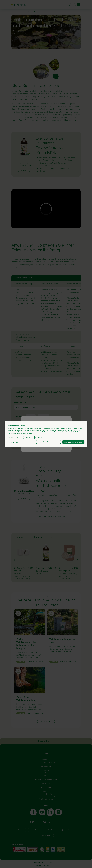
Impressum (28, 434)
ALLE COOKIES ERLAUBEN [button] (73, 442)
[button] (14, 442)
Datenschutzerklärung (17, 434)
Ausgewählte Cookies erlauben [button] (48, 442)
